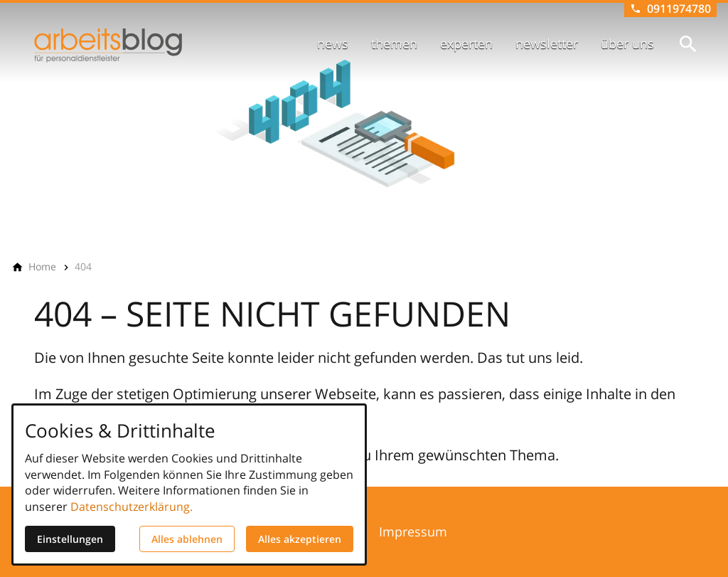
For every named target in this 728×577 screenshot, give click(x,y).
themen (394, 43)
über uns (627, 43)
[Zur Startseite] (108, 46)
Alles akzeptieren (300, 539)
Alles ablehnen (187, 539)
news (333, 43)
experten (466, 43)
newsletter (547, 43)
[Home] (42, 267)
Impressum (413, 531)
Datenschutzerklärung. (132, 507)
